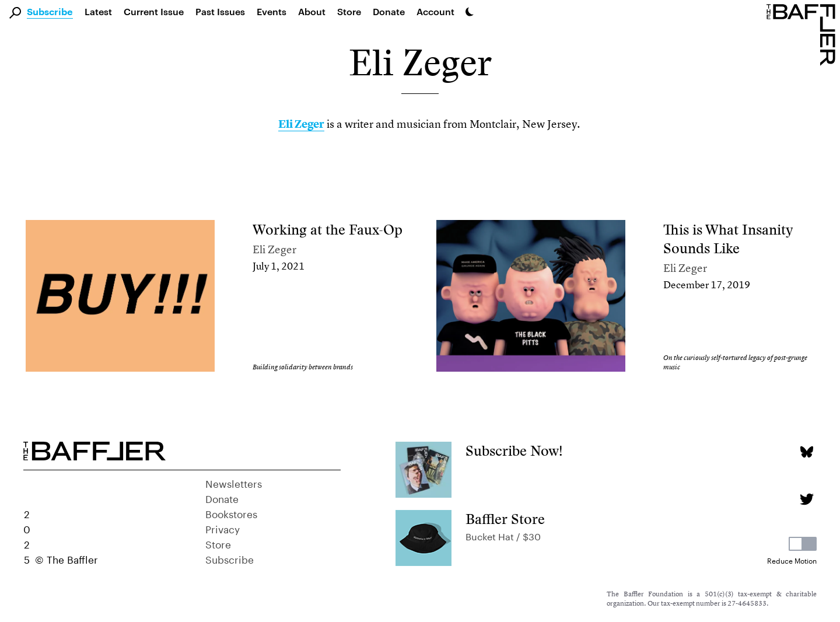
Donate (389, 11)
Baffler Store (505, 519)
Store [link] (349, 11)
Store (218, 543)
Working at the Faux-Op (328, 230)
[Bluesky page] (806, 452)
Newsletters (234, 483)
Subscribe (50, 12)
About (312, 11)
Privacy (223, 528)
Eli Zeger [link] (301, 124)
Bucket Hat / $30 (503, 535)
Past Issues (220, 11)
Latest (98, 11)
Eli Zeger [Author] (274, 249)
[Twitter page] (806, 499)
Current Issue (154, 11)
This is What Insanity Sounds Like (728, 239)
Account (435, 11)
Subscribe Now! (514, 451)
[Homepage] (803, 34)
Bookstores (231, 513)
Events (272, 11)
